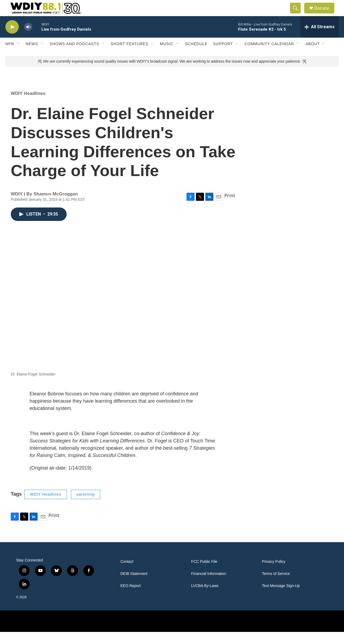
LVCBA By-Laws (205, 598)
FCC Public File (204, 574)
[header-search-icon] (298, 14)
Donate (325, 14)
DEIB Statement (134, 586)
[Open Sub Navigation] (18, 56)
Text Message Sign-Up (281, 598)
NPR (10, 56)
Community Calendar (269, 56)
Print (230, 207)
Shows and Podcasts (74, 56)
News (32, 56)
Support (223, 56)
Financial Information (209, 586)
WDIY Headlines (28, 105)
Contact (127, 574)
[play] (12, 39)
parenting (86, 506)
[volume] (28, 39)
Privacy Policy (274, 574)
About (313, 56)
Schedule (196, 56)
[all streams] (319, 39)
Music (167, 56)
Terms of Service (276, 586)
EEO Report (130, 598)
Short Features (130, 56)
